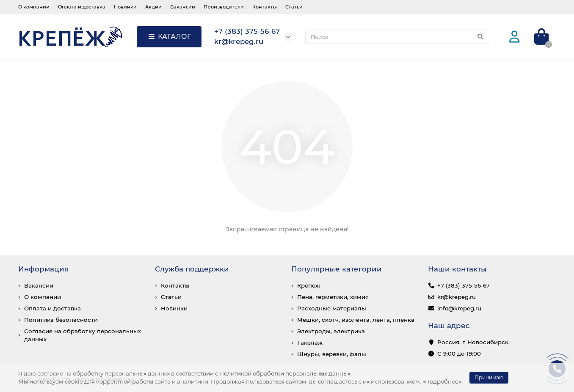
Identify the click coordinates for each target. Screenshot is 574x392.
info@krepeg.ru (459, 308)
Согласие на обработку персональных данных (83, 335)
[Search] (397, 37)
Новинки (125, 7)
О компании (34, 7)
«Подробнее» (442, 381)
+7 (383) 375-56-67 (464, 285)
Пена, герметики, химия (333, 297)
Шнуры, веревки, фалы (332, 354)
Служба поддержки (192, 269)
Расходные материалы (332, 308)
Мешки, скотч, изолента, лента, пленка (356, 320)
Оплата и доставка (82, 7)
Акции (153, 7)
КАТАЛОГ (169, 37)
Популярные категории (337, 269)
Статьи (294, 7)
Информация (43, 269)
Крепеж (309, 285)
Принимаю (489, 377)
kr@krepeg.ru (457, 297)
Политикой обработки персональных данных (285, 373)
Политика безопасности (61, 320)
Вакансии (183, 7)
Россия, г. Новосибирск (473, 342)
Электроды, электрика (331, 331)
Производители (224, 7)
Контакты (265, 7)
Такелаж (310, 343)
